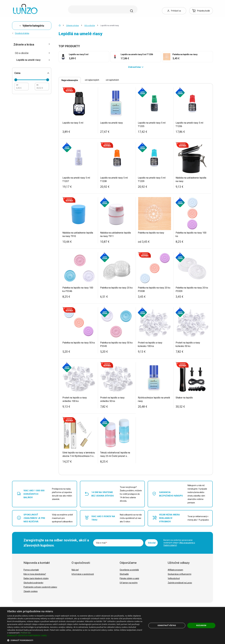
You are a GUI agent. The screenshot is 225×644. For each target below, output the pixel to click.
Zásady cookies (31, 591)
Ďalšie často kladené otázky (36, 578)
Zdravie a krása (72, 25)
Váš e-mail (102, 543)
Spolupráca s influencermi (180, 574)
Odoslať (152, 543)
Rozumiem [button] (201, 625)
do (37, 85)
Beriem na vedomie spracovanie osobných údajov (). (179, 543)
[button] (75, 636)
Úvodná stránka (21, 33)
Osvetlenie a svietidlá (129, 570)
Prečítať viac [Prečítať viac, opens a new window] (26, 633)
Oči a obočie (90, 25)
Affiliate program (175, 570)
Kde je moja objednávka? (35, 574)
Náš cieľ (75, 570)
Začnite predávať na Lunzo (180, 583)
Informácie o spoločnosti (83, 574)
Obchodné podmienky (33, 583)
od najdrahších (112, 80)
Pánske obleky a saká (129, 578)
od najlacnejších (92, 80)
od (17, 85)
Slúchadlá (124, 574)
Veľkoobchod (174, 578)
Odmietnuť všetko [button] (167, 625)
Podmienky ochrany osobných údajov (40, 587)
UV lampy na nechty (129, 583)
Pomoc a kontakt (31, 570)
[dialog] (113, 625)
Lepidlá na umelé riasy (33, 60)
